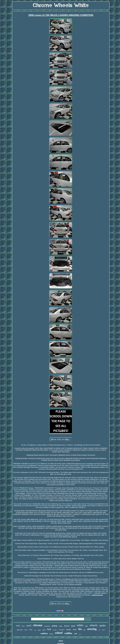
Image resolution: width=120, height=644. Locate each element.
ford (49, 629)
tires (51, 634)
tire (84, 630)
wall (76, 634)
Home (61, 641)
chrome (38, 625)
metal (103, 630)
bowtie (69, 630)
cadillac (68, 633)
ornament (61, 630)
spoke (102, 625)
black (39, 630)
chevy (80, 634)
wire (18, 626)
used (29, 625)
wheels (94, 625)
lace (23, 626)
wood (73, 626)
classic (26, 630)
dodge (35, 630)
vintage (55, 630)
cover (61, 626)
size (99, 630)
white (80, 625)
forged (67, 626)
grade (44, 630)
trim (86, 626)
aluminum (47, 626)
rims (75, 629)
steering (92, 629)
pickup (55, 626)
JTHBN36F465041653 (97, 595)
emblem (44, 633)
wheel (59, 633)
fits (80, 629)
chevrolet (20, 630)
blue (31, 630)
